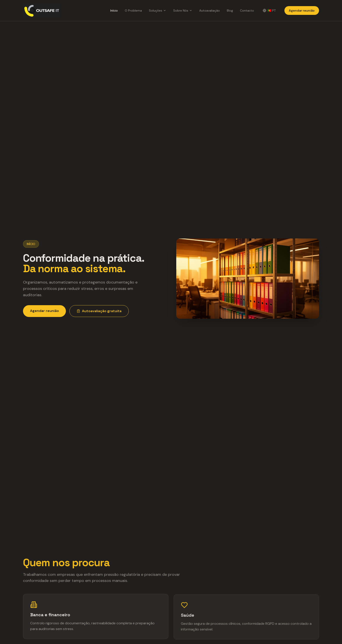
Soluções (158, 10)
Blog (230, 10)
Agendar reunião (302, 10)
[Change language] (269, 10)
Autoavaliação (210, 10)
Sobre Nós (183, 10)
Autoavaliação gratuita (99, 311)
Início (114, 10)
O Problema (133, 10)
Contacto (247, 10)
